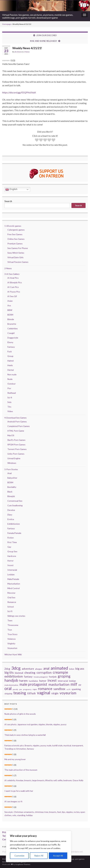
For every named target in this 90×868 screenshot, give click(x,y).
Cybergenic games (16, 230)
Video (10, 411)
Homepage (7, 24)
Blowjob (11, 496)
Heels (10, 365)
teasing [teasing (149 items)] (20, 693)
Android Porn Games (17, 422)
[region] (39, 846)
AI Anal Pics (13, 278)
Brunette (12, 324)
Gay (9, 547)
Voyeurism (12, 648)
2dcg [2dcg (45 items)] (7, 669)
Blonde (11, 319)
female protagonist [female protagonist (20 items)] (41, 677)
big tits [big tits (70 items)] (9, 672)
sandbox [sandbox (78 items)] (59, 689)
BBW (10, 310)
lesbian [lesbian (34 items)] (73, 681)
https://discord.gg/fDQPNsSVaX (19, 92)
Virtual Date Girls (15, 257)
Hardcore (12, 556)
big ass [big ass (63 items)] (80, 669)
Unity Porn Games (16, 454)
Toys (10, 630)
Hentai (11, 370)
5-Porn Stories (11, 469)
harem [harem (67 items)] (23, 681)
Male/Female (13, 579)
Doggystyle (13, 338)
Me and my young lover (15, 759)
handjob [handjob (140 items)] (11, 680)
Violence (12, 639)
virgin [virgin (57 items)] (55, 693)
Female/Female (14, 533)
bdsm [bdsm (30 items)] (72, 669)
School (11, 607)
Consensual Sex (15, 501)
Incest (10, 565)
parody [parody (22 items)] (15, 689)
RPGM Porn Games (16, 445)
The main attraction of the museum (21, 770)
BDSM (10, 315)
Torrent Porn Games (17, 449)
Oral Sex (11, 597)
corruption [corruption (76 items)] (44, 672)
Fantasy (11, 347)
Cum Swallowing (15, 505)
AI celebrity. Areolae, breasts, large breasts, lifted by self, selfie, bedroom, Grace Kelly (44, 780)
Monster (11, 593)
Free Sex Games (15, 234)
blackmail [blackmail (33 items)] (19, 673)
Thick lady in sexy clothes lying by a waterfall (25, 735)
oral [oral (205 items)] (8, 688)
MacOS (11, 435)
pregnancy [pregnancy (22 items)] (27, 689)
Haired (10, 361)
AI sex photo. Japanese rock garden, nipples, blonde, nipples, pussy (35, 724)
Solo (9, 402)
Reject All (39, 856)
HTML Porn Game (16, 431)
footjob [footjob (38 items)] (53, 677)
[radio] (37, 140)
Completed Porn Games (19, 426)
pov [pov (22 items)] (21, 689)
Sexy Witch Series (16, 253)
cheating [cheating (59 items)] (30, 673)
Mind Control (14, 588)
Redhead (12, 393)
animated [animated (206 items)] (59, 668)
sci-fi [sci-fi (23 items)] (68, 689)
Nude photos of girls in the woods (20, 714)
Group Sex (12, 551)
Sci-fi (10, 397)
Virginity (11, 643)
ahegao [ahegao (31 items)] (39, 669)
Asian (10, 301)
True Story (12, 634)
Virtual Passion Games (18, 262)
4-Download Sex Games (16, 418)
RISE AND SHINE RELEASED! (44, 41)
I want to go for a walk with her (19, 791)
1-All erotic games (13, 226)
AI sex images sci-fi (13, 801)
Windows (12, 463)
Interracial (12, 570)
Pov (9, 388)
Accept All (58, 856)
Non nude (12, 374)
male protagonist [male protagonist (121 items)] (33, 684)
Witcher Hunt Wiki (13, 654)
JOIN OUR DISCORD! (47, 35)
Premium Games (15, 244)
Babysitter (12, 478)
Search (8, 201)
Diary (10, 515)
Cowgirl (11, 333)
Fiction (11, 538)
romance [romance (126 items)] (45, 689)
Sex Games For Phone (18, 248)
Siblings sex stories (16, 616)
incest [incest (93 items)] (52, 681)
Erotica (11, 519)
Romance (12, 602)
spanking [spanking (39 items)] (76, 689)
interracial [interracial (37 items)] (63, 681)
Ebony (10, 342)
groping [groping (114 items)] (64, 676)
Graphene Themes (23, 864)
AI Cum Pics (13, 287)
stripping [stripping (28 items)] (8, 694)
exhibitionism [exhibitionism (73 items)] (14, 676)
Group (10, 356)
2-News (27, 52)
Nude (10, 379)
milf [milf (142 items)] (74, 684)
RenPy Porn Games (16, 440)
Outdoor (12, 384)
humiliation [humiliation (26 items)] (33, 681)
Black (10, 492)
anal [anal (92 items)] (46, 668)
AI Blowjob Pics (15, 282)
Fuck (10, 351)
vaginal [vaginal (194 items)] (44, 693)
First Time (12, 542)
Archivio (18, 52)
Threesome (13, 625)
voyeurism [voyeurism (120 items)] (68, 693)
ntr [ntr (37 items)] (80, 685)
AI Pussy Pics (14, 292)
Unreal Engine (14, 458)
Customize (19, 856)
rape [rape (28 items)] (35, 689)
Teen (10, 620)
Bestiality (12, 487)
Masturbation (14, 584)
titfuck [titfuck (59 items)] (31, 693)
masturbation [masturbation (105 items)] (59, 684)
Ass (9, 305)
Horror (10, 561)
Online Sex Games (16, 239)
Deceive (11, 510)
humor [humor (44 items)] (43, 681)
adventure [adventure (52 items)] (28, 669)
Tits (9, 407)
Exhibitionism (14, 524)
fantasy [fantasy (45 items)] (28, 677)
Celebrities (13, 328)
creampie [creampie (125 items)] (60, 672)
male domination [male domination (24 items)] (11, 685)
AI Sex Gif (12, 296)
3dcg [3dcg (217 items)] (16, 668)
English (11, 189)
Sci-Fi (10, 611)
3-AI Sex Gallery (12, 274)
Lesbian (11, 574)
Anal (10, 473)
